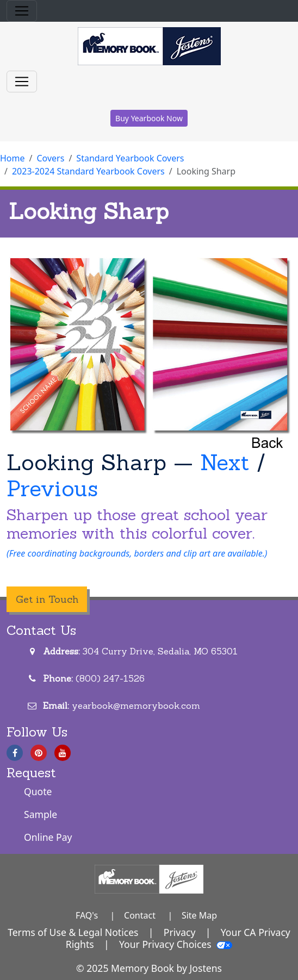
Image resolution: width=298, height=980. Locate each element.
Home (13, 158)
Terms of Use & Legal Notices (73, 932)
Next (225, 462)
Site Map (199, 915)
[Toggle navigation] (22, 11)
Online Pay (48, 837)
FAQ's (87, 915)
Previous (52, 488)
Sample (41, 814)
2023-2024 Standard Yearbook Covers (88, 171)
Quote (38, 791)
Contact (140, 915)
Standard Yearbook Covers (130, 158)
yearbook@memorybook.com (136, 706)
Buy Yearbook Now (149, 118)
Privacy (180, 932)
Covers (50, 158)
